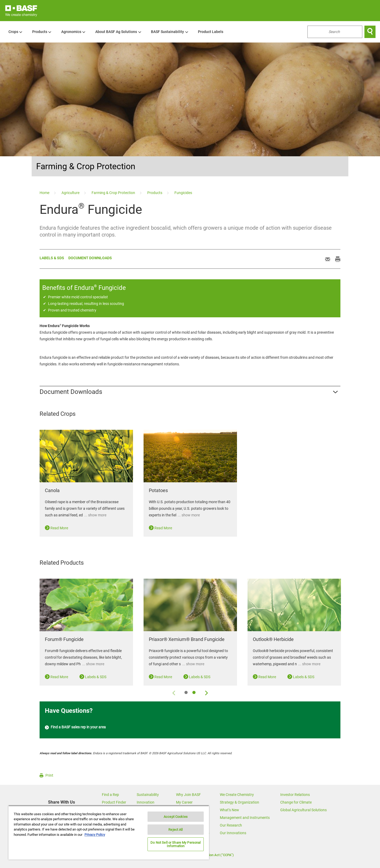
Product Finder (114, 802)
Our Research (231, 825)
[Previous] (174, 692)
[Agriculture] (71, 193)
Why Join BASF (188, 795)
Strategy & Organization (239, 802)
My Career (184, 802)
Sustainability (148, 795)
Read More (56, 528)
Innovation (146, 802)
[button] (190, 392)
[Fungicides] (183, 193)
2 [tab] (194, 692)
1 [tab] (186, 692)
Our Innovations (233, 833)
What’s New (229, 810)
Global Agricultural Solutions (303, 810)
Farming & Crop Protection (86, 166)
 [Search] (370, 32)
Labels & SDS (93, 677)
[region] (109, 832)
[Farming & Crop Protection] (114, 193)
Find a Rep (110, 795)
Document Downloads (90, 258)
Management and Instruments (245, 818)
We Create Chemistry (237, 795)
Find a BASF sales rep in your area (75, 728)
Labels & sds (52, 258)
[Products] (155, 193)
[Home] (45, 193)
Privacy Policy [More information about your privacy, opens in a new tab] (95, 835)
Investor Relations (295, 795)
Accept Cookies (176, 817)
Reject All (175, 830)
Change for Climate (296, 802)
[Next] (206, 692)
